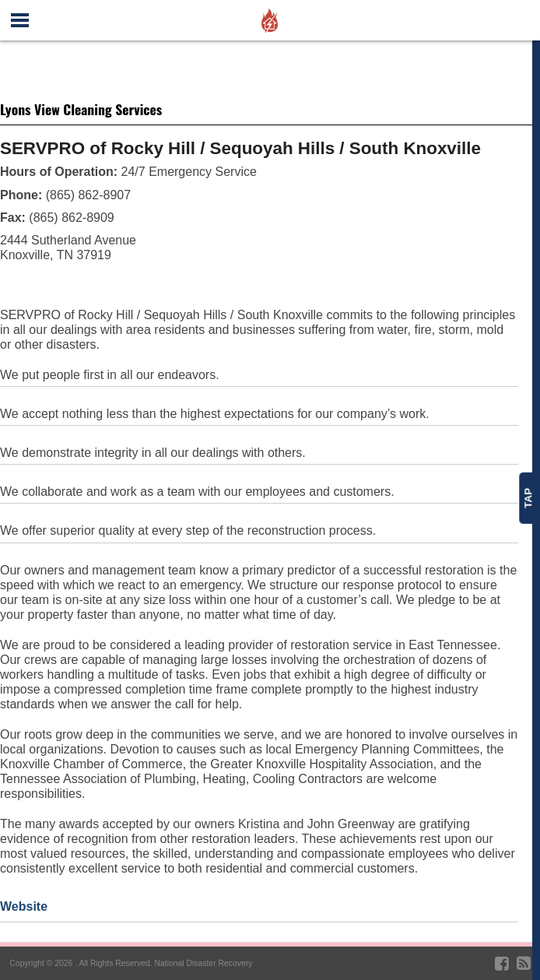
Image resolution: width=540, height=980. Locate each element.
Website (24, 906)
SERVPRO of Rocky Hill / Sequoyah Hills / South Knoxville (240, 148)
